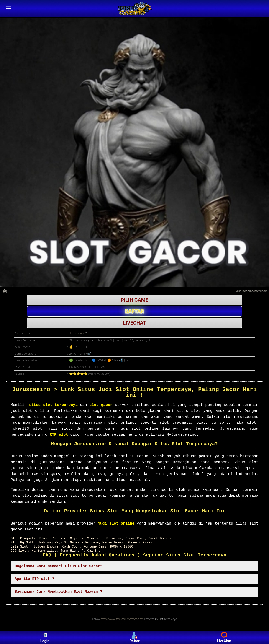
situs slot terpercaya (53, 405)
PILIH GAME (134, 300)
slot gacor (101, 405)
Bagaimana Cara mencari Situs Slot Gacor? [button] (59, 566)
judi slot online (116, 523)
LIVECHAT (134, 323)
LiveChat (224, 638)
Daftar (134, 638)
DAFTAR (134, 311)
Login (45, 638)
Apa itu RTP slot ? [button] (35, 579)
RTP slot (59, 435)
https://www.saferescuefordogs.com (122, 619)
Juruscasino (77, 333)
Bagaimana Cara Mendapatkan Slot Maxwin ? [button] (59, 592)
